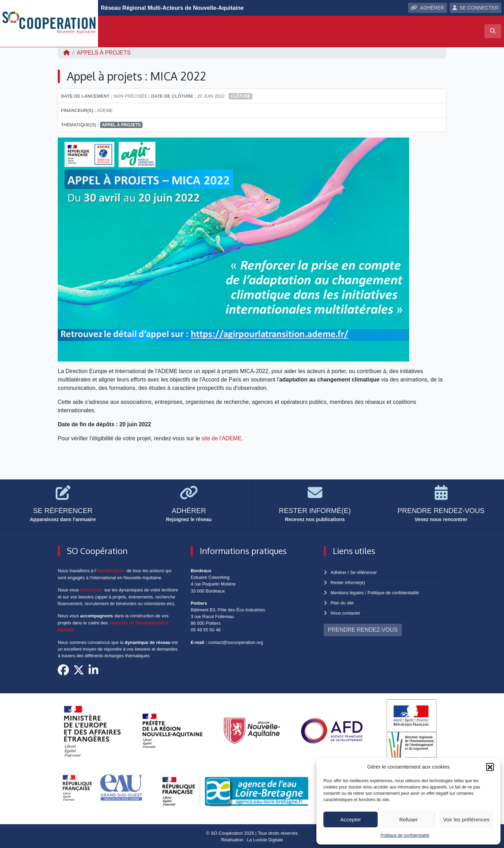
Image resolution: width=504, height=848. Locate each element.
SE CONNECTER (475, 8)
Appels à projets (104, 53)
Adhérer (338, 572)
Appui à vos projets (192, 25)
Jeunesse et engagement (138, 37)
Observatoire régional (262, 25)
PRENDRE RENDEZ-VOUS (363, 628)
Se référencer (364, 572)
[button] (490, 767)
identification (111, 571)
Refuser (409, 819)
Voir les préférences (466, 819)
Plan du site (342, 602)
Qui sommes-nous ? (129, 25)
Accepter (351, 819)
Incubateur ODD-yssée (336, 25)
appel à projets (121, 125)
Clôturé (240, 96)
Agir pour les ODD (402, 25)
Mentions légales (348, 592)
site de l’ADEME (222, 438)
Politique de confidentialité (405, 835)
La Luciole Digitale (265, 839)
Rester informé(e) (348, 582)
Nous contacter (346, 612)
